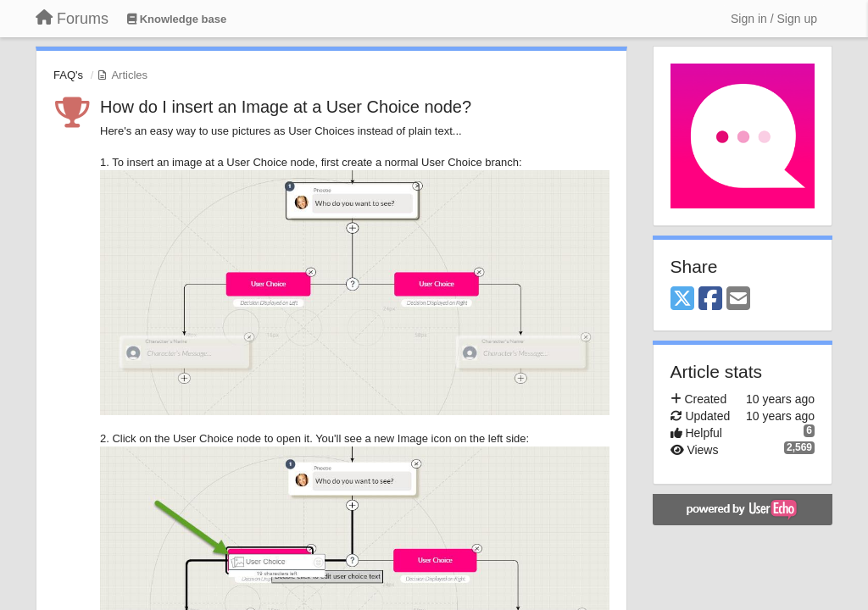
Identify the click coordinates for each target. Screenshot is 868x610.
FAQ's (68, 75)
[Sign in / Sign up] (774, 19)
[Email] (738, 299)
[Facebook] (710, 299)
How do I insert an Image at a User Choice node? (286, 107)
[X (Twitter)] (682, 299)
